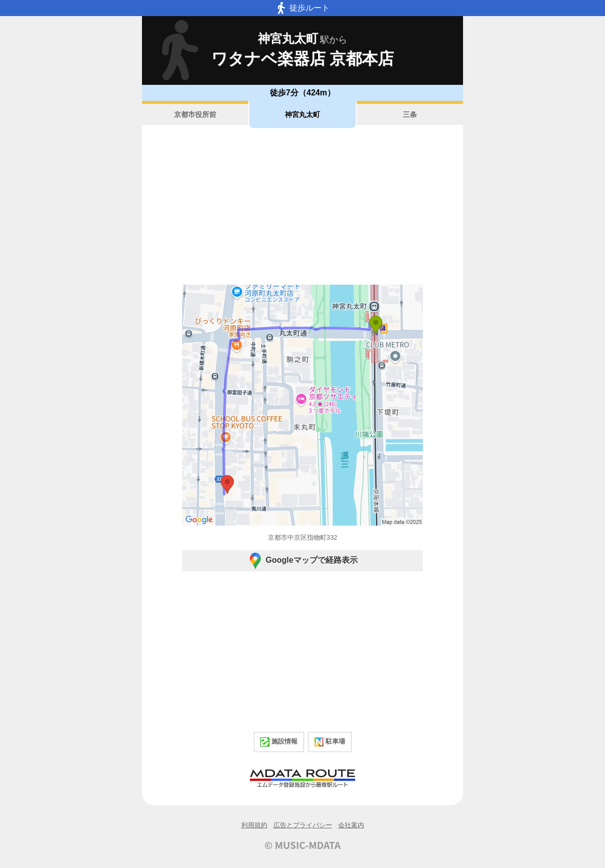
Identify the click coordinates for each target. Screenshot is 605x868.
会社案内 (351, 825)
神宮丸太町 (302, 114)
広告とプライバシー (303, 825)
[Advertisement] (302, 206)
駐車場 (330, 742)
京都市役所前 (195, 114)
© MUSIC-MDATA (302, 845)
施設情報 (279, 742)
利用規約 (254, 825)
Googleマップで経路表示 (302, 561)
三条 (410, 114)
